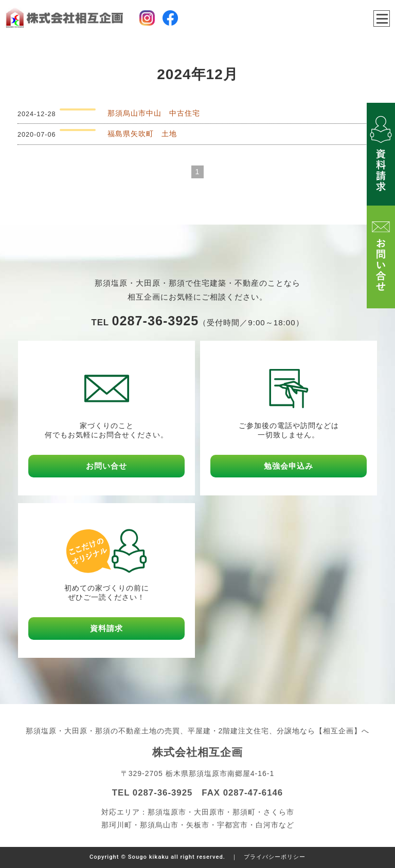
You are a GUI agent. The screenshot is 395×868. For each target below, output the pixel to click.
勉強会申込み (289, 466)
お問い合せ (106, 466)
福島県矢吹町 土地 (142, 134)
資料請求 (106, 628)
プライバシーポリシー (275, 857)
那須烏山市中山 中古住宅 (154, 113)
